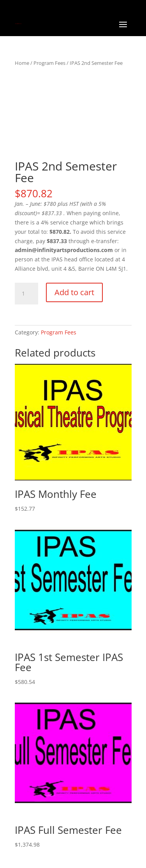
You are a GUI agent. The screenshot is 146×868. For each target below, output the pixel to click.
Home (22, 63)
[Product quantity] (26, 294)
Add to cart (74, 292)
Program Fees (49, 63)
